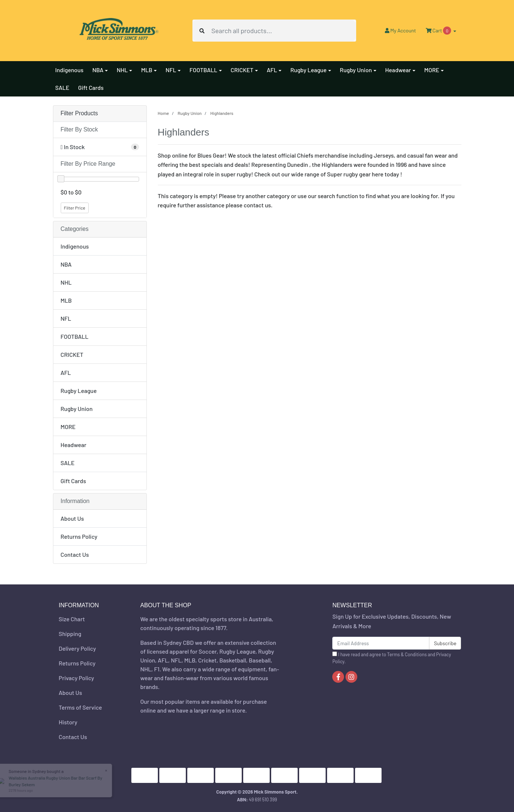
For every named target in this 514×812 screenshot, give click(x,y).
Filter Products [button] (79, 113)
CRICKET (72, 354)
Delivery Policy (77, 648)
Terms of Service (81, 707)
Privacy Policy (77, 678)
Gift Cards (91, 87)
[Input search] (283, 31)
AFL (66, 372)
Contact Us (75, 554)
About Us (72, 518)
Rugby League (79, 391)
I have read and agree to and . (391, 658)
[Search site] (202, 31)
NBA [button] (98, 70)
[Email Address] (381, 643)
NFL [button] (171, 70)
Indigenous (69, 70)
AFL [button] (272, 70)
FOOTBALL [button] (203, 70)
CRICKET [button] (242, 70)
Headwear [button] (398, 70)
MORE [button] (432, 70)
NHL (66, 282)
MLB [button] (147, 70)
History (68, 722)
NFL (66, 318)
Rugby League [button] (308, 70)
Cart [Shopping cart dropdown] (439, 31)
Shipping (70, 634)
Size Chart (72, 619)
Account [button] (400, 30)
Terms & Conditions (407, 654)
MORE (68, 427)
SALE (62, 87)
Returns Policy (79, 536)
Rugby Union (77, 409)
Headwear (74, 445)
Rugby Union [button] (356, 70)
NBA (66, 264)
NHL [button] (122, 70)
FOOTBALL (75, 336)
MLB (66, 300)
